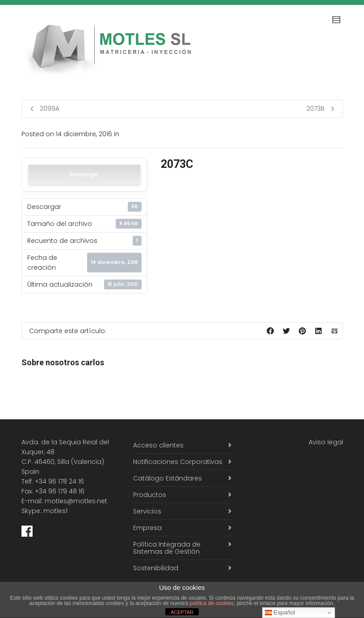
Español (280, 613)
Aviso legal (326, 442)
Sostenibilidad (156, 568)
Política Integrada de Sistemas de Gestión (167, 548)
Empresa (147, 528)
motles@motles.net (76, 501)
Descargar (84, 174)
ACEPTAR (182, 612)
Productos (150, 495)
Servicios (147, 511)
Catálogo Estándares (167, 478)
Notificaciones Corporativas (178, 462)
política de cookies (212, 603)
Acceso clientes (158, 445)
